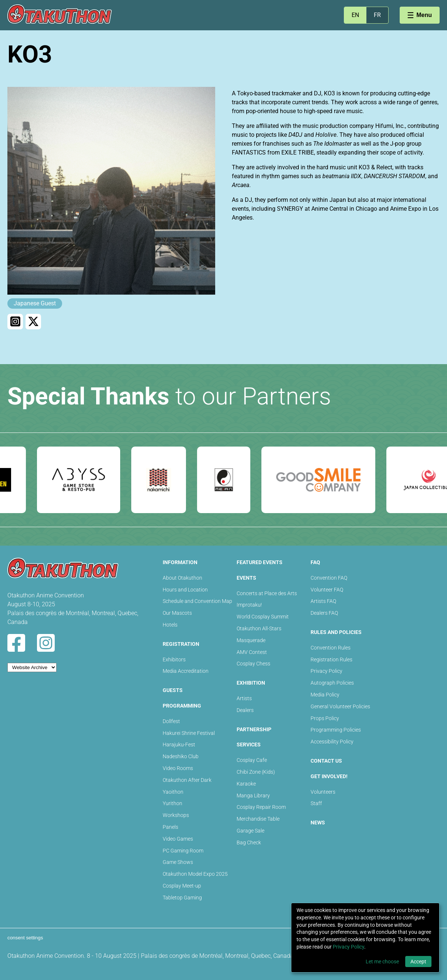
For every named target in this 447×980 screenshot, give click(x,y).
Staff (316, 803)
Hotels (170, 625)
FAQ (315, 562)
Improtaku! (249, 605)
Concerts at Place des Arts (267, 593)
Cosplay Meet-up (182, 886)
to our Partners (169, 396)
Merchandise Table (258, 819)
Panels (170, 827)
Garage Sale (250, 831)
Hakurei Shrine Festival (189, 733)
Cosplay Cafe (252, 760)
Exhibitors (174, 659)
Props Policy (325, 718)
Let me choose (382, 962)
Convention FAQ (329, 578)
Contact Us (326, 761)
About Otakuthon (182, 578)
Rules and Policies (336, 632)
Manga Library (253, 796)
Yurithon (172, 803)
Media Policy (325, 695)
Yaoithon (173, 792)
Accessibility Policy (332, 742)
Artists (244, 698)
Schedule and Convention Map (197, 601)
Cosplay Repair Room (261, 807)
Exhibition (251, 683)
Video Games (178, 839)
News (318, 823)
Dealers (245, 710)
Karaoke (246, 784)
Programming (182, 706)
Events (246, 578)
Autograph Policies (332, 683)
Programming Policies (336, 730)
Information (180, 562)
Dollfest (171, 721)
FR (377, 15)
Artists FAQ (323, 601)
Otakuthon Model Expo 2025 (195, 874)
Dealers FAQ (324, 613)
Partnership (254, 729)
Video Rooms (178, 768)
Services (249, 745)
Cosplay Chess (253, 664)
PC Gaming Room (183, 851)
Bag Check (249, 842)
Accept (418, 962)
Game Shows (178, 862)
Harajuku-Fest (179, 745)
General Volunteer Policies (340, 706)
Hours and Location (185, 590)
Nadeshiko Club (181, 756)
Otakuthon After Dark (187, 780)
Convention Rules (331, 648)
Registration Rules (331, 659)
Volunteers (323, 792)
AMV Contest (252, 652)
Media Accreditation (186, 671)
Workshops (176, 815)
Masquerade (251, 640)
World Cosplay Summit (263, 617)
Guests (173, 690)
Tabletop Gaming (182, 898)
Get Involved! (329, 776)
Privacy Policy (326, 671)
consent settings (25, 938)
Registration (181, 644)
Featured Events (260, 562)
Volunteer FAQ (327, 590)
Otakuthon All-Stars (259, 628)
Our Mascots (177, 613)
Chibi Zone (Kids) (256, 772)
